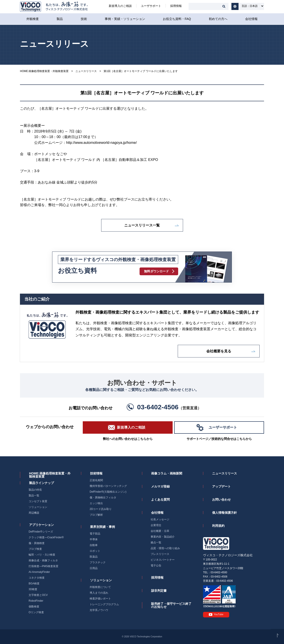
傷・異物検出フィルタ (103, 498)
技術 (84, 19)
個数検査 (34, 607)
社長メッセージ (160, 519)
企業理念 (156, 525)
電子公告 (156, 566)
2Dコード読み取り (101, 509)
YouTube (218, 614)
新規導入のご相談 (120, 6)
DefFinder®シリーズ (41, 532)
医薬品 (94, 557)
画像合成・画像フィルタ (43, 560)
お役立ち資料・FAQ (177, 19)
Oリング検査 (36, 612)
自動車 (94, 545)
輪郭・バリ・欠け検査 (42, 555)
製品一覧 (34, 496)
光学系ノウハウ (99, 610)
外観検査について (100, 587)
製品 (60, 19)
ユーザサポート (151, 6)
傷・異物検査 (37, 543)
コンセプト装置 (38, 501)
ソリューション (38, 507)
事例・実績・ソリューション (125, 19)
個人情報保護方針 (225, 513)
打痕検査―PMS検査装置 (43, 566)
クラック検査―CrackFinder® (46, 537)
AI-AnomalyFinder (39, 572)
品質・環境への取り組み (165, 548)
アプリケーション (41, 525)
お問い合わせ (221, 500)
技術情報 (96, 473)
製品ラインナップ (41, 483)
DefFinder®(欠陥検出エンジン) (108, 492)
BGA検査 (34, 584)
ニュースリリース (86, 71)
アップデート (221, 486)
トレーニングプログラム (104, 604)
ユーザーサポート (223, 427)
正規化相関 (96, 480)
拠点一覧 (156, 543)
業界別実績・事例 (103, 527)
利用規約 (218, 526)
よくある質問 (160, 500)
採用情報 (176, 6)
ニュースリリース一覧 (142, 225)
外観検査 (33, 19)
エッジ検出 (96, 503)
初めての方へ (218, 19)
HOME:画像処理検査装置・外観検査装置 (44, 71)
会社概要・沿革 (160, 531)
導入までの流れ (99, 593)
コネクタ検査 (37, 578)
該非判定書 (159, 591)
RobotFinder (36, 601)
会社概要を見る (219, 351)
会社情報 (251, 19)
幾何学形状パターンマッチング (108, 486)
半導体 (94, 539)
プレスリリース (160, 554)
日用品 (94, 568)
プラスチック (98, 562)
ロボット (95, 551)
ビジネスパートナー (163, 560)
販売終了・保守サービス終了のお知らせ (171, 605)
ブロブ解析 (96, 515)
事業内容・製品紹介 (163, 537)
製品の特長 (35, 490)
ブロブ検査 (35, 549)
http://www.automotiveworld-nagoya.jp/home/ (101, 143)
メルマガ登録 (160, 486)
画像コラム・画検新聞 (167, 473)
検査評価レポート (100, 599)
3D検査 (33, 589)
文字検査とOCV (38, 595)
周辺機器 (34, 513)
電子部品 (95, 534)
